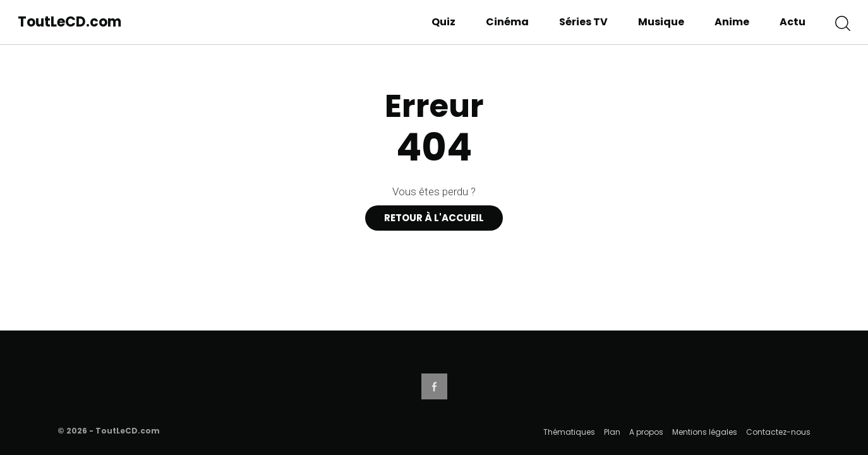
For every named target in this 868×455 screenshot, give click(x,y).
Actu (793, 22)
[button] (843, 22)
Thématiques (569, 432)
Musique (661, 22)
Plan (612, 432)
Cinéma (507, 22)
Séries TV (583, 22)
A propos (646, 432)
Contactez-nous (778, 432)
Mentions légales (705, 432)
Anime (732, 22)
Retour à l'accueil (434, 218)
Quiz (443, 22)
